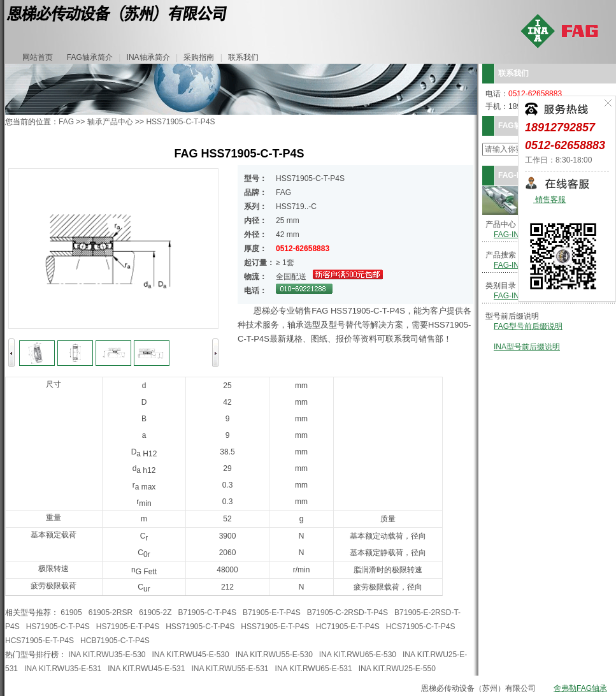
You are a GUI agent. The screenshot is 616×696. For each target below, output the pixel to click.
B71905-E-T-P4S (272, 613)
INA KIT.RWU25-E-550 (397, 669)
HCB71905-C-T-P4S (115, 641)
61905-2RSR (111, 613)
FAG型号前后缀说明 (528, 326)
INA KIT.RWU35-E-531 (63, 669)
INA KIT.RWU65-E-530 (358, 655)
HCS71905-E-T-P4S (39, 641)
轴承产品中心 (110, 122)
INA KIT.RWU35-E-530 (107, 655)
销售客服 (549, 200)
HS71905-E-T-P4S (128, 627)
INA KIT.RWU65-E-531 (314, 669)
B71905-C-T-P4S (207, 613)
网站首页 (38, 57)
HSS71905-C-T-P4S (180, 122)
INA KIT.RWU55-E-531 (230, 669)
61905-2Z (155, 613)
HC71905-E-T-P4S (348, 627)
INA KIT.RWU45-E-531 (146, 669)
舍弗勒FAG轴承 (580, 688)
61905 (71, 613)
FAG (66, 122)
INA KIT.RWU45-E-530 (191, 655)
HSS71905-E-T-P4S (275, 627)
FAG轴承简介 (90, 57)
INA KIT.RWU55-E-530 (274, 655)
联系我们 (243, 57)
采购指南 (199, 57)
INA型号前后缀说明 (527, 347)
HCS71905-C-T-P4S (421, 627)
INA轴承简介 (148, 57)
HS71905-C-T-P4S (58, 627)
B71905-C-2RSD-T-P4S (347, 613)
